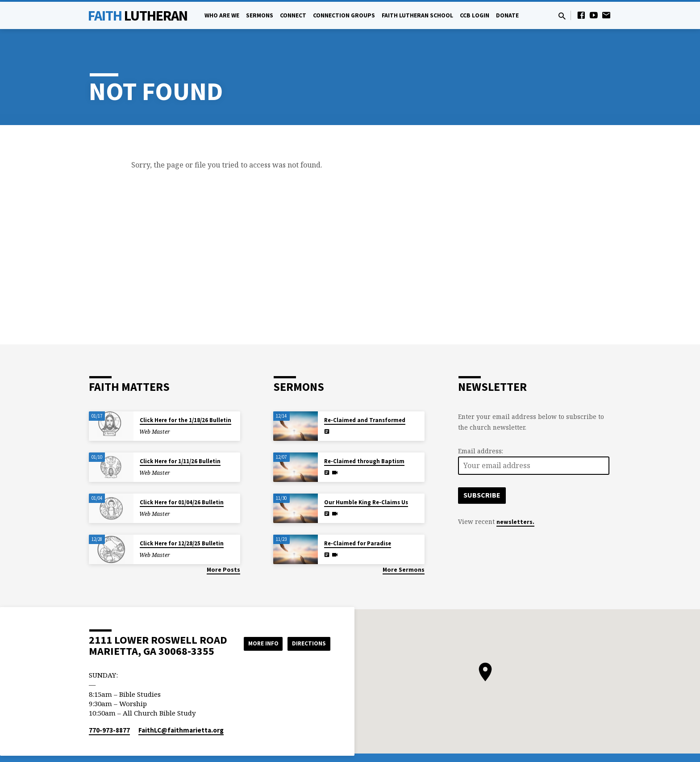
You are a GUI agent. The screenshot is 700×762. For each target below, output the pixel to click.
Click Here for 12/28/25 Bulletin (182, 543)
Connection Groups (344, 15)
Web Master (155, 432)
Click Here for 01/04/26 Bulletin (182, 502)
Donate (507, 15)
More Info (308, 634)
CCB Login (475, 15)
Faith (138, 16)
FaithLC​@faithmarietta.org (181, 730)
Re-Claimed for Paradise (358, 543)
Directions (308, 652)
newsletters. (515, 522)
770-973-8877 (109, 730)
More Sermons (404, 570)
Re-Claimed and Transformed (365, 420)
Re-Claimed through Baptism (364, 461)
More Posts (223, 570)
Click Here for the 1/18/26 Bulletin (185, 420)
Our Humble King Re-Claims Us (366, 502)
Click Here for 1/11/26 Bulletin (180, 461)
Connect (293, 15)
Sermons (260, 15)
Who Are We (222, 15)
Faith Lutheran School (417, 15)
